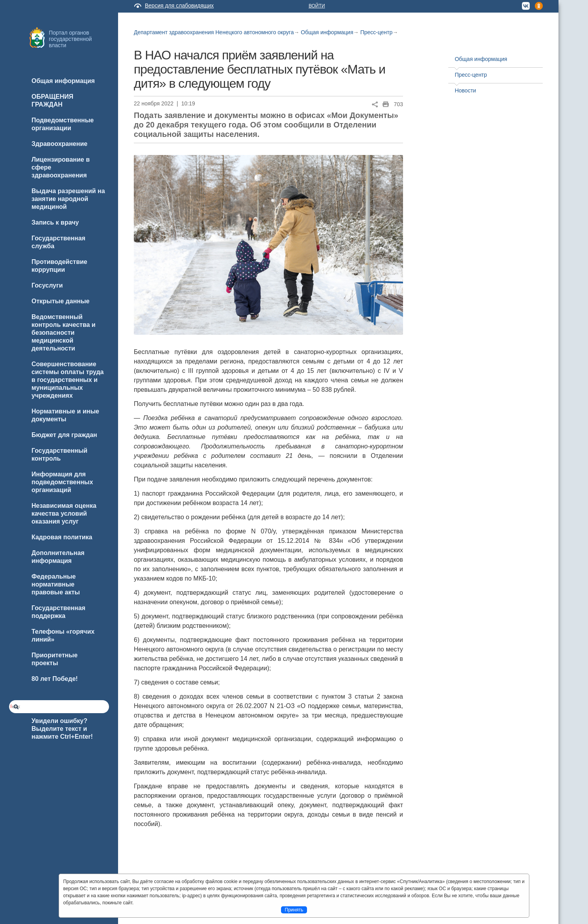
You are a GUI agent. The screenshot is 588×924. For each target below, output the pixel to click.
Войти (317, 6)
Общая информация (327, 32)
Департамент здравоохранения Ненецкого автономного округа (214, 32)
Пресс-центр (376, 32)
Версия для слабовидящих (179, 6)
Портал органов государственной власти (70, 39)
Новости (465, 90)
